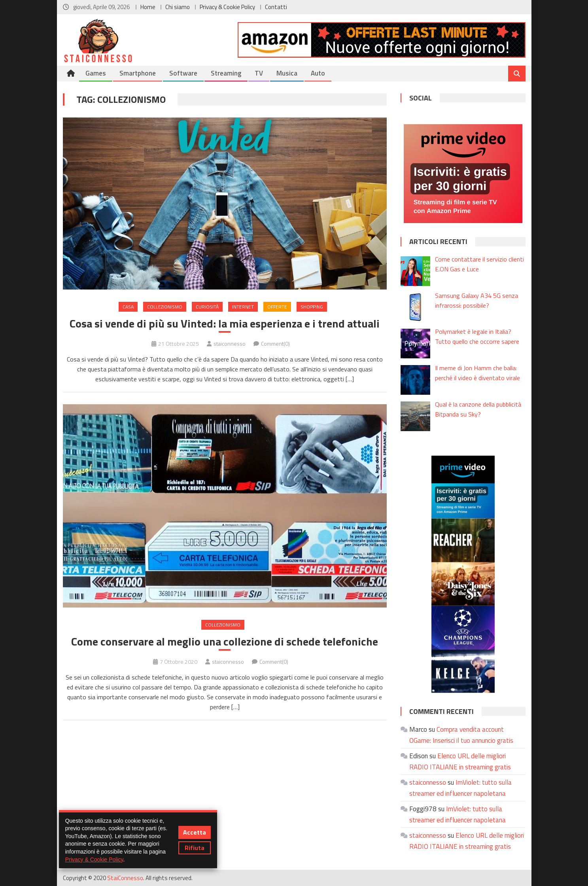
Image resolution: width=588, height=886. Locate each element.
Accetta (195, 832)
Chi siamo (178, 7)
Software (183, 73)
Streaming (226, 73)
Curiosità (207, 307)
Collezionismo (165, 307)
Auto (318, 73)
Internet (243, 307)
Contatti (276, 7)
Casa (128, 307)
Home (148, 7)
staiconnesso (230, 344)
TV (259, 73)
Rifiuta (195, 848)
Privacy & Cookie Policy (227, 7)
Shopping (312, 307)
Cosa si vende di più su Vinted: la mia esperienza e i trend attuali (225, 324)
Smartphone (138, 73)
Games (96, 73)
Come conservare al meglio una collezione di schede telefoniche (225, 642)
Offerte (277, 307)
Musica (287, 73)
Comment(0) (275, 344)
